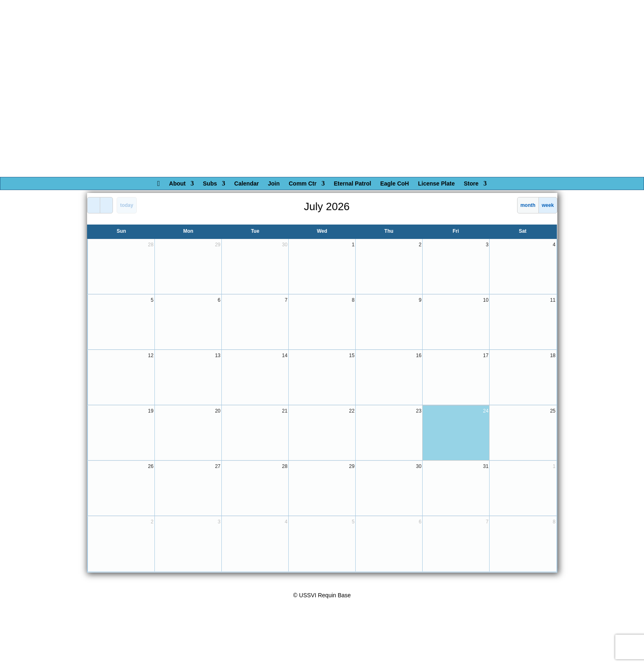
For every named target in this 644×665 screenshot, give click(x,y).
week (548, 205)
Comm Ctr (303, 184)
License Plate (437, 184)
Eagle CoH (395, 184)
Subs (210, 184)
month (528, 205)
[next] (106, 205)
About (177, 184)
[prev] (94, 205)
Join (274, 184)
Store (471, 184)
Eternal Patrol (353, 184)
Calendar (246, 184)
